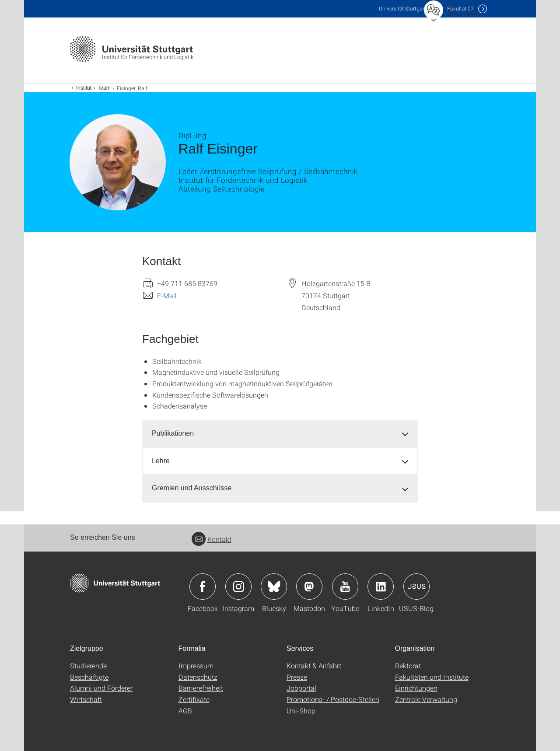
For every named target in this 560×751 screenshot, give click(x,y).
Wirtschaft (86, 699)
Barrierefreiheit (201, 688)
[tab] (280, 434)
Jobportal (301, 688)
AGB (185, 711)
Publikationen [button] (173, 433)
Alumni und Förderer (101, 688)
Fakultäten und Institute (432, 677)
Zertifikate (194, 699)
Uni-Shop (301, 711)
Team (104, 88)
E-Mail (167, 295)
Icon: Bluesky (274, 587)
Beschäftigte (89, 677)
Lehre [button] (161, 461)
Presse (297, 677)
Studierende (88, 665)
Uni (402, 9)
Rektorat (408, 665)
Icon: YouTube (345, 587)
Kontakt (212, 539)
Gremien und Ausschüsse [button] (192, 488)
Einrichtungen (416, 688)
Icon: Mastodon (309, 587)
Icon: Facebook (203, 587)
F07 (460, 9)
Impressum (196, 665)
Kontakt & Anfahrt (314, 665)
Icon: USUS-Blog (416, 587)
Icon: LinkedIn (381, 587)
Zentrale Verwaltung (426, 699)
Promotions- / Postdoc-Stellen (333, 699)
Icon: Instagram (238, 587)
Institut (84, 88)
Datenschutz (198, 677)
